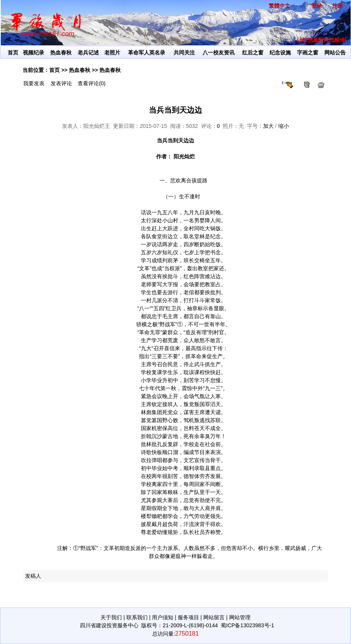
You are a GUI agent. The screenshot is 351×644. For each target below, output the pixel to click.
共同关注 (184, 53)
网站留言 (214, 617)
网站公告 (335, 53)
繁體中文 (279, 6)
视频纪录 (34, 53)
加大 (268, 126)
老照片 (112, 53)
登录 (317, 6)
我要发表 (34, 83)
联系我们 (137, 617)
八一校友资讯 (219, 53)
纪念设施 (280, 53)
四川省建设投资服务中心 (109, 625)
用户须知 (163, 617)
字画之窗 (308, 53)
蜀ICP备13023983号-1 (247, 625)
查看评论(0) (92, 83)
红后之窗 (253, 53)
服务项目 (188, 617)
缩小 (284, 126)
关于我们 (111, 617)
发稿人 (33, 576)
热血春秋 (61, 53)
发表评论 (61, 83)
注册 (338, 6)
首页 (13, 53)
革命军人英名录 (147, 53)
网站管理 (240, 617)
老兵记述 (88, 53)
